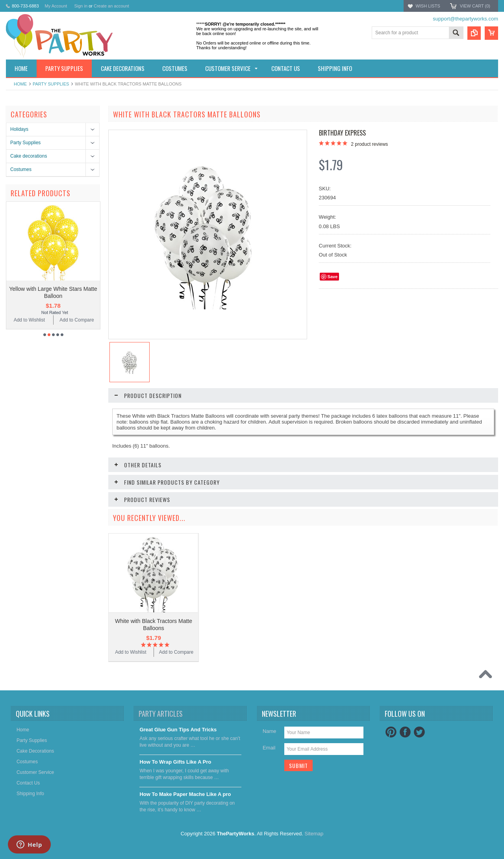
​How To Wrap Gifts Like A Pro (175, 762)
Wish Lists (428, 6)
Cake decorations (29, 156)
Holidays (19, 129)
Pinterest (391, 732)
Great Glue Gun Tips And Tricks (178, 730)
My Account (56, 6)
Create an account (111, 6)
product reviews (369, 144)
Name (270, 731)
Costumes (21, 169)
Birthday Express (342, 133)
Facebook (405, 732)
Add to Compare (77, 320)
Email (269, 748)
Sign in (81, 6)
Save (333, 277)
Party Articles (161, 714)
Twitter (419, 732)
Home (20, 84)
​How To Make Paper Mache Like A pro (185, 794)
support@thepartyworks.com (465, 19)
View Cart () (475, 6)
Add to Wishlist (29, 320)
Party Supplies (51, 84)
